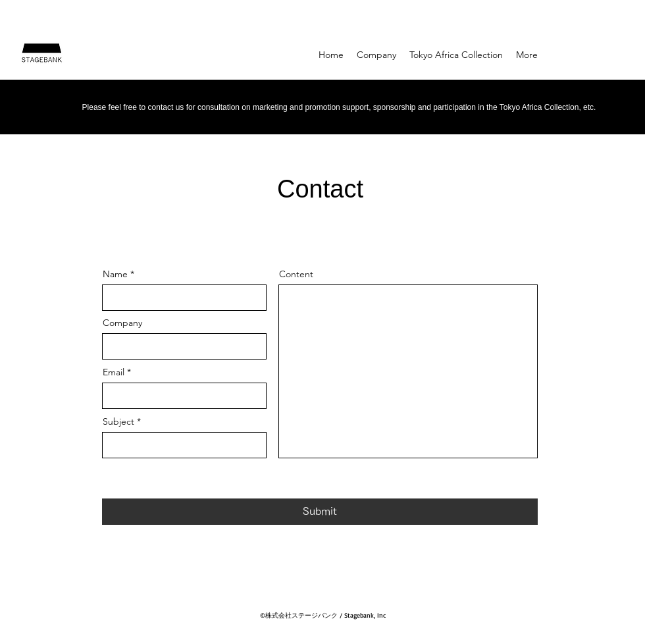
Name (115, 274)
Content (296, 274)
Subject (118, 421)
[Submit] (320, 512)
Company (122, 323)
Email (114, 372)
